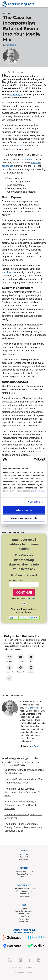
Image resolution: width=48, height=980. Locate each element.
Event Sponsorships (24, 891)
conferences (28, 159)
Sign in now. (31, 598)
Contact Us (24, 908)
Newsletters (24, 859)
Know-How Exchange (24, 911)
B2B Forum (24, 877)
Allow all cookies (24, 510)
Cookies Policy (24, 922)
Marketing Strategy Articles (20, 758)
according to (16, 94)
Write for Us (24, 894)
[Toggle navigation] (42, 4)
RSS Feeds (24, 857)
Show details (34, 502)
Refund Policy (24, 914)
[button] (14, 618)
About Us (24, 854)
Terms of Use (24, 916)
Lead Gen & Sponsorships (24, 888)
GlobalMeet (33, 708)
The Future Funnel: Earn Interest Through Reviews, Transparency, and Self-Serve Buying (24, 827)
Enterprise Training (24, 874)
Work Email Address (16, 581)
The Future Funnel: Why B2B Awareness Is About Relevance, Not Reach (23, 792)
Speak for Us (24, 896)
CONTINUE (24, 592)
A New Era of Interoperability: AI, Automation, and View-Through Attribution (21, 805)
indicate (19, 146)
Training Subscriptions (24, 871)
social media (8, 272)
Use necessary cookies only (24, 518)
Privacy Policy (24, 919)
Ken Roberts (11, 45)
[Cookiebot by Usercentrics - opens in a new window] (34, 460)
